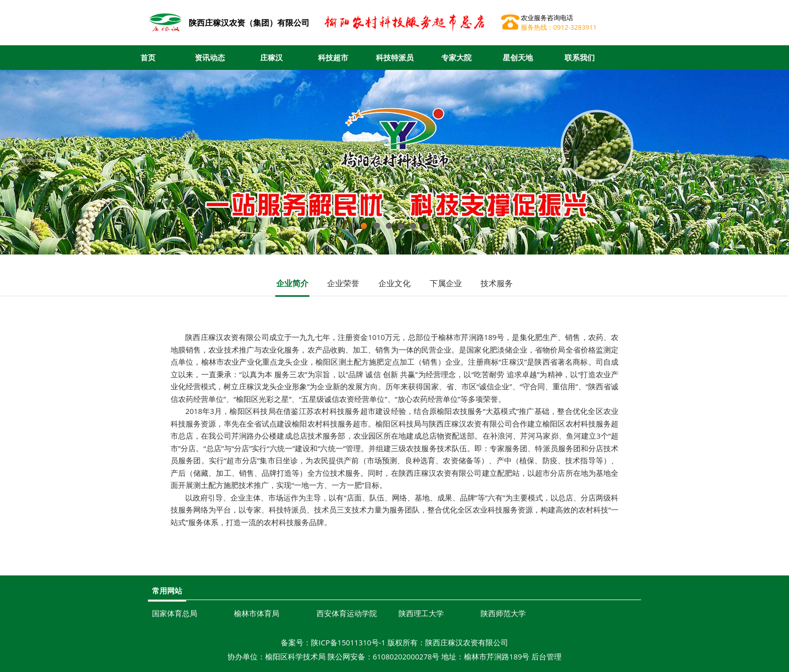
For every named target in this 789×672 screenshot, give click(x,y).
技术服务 (497, 283)
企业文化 (395, 283)
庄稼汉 (271, 57)
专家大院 (456, 57)
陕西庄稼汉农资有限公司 (467, 642)
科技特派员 (395, 57)
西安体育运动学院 (347, 613)
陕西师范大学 (503, 613)
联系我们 (580, 57)
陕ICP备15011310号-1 (348, 642)
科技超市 (333, 57)
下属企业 (446, 283)
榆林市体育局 (257, 613)
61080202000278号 (406, 656)
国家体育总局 (175, 613)
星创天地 (518, 57)
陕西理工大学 (421, 613)
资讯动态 (210, 57)
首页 (148, 57)
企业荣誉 (343, 283)
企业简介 (292, 283)
